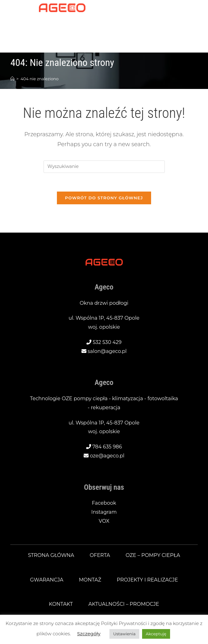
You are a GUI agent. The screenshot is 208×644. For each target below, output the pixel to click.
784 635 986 (107, 447)
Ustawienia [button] (124, 634)
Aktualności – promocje (124, 604)
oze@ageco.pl (107, 456)
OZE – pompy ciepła (153, 555)
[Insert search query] (104, 167)
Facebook (104, 503)
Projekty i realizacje (147, 580)
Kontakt (61, 604)
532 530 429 (107, 342)
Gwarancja (47, 580)
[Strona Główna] (12, 79)
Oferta (100, 555)
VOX (104, 521)
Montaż (90, 580)
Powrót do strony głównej (104, 198)
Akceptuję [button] (156, 634)
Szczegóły (89, 634)
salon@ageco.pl (107, 351)
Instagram (104, 512)
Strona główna (51, 555)
